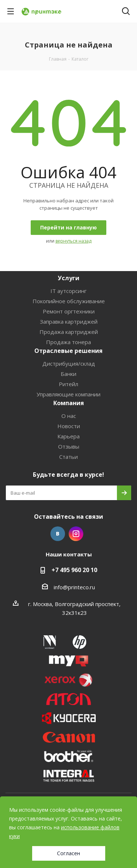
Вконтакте (58, 534)
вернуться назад (73, 241)
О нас (69, 416)
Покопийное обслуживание (69, 301)
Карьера (68, 436)
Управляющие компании (68, 394)
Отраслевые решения (68, 351)
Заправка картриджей (69, 321)
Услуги (68, 278)
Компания (69, 403)
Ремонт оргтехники (69, 311)
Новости (69, 426)
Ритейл (68, 384)
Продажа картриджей (69, 332)
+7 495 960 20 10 (74, 570)
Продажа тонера (68, 342)
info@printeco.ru (74, 587)
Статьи (68, 457)
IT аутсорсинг (68, 291)
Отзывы (69, 446)
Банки (68, 374)
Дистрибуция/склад (69, 363)
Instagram (76, 534)
